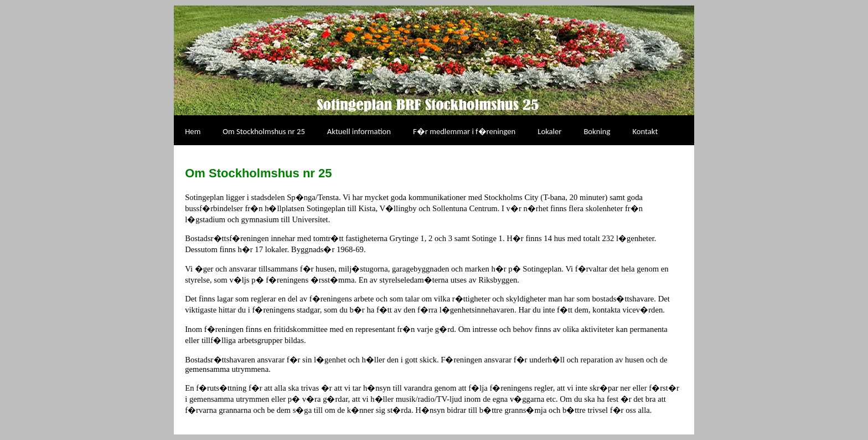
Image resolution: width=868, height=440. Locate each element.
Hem (193, 131)
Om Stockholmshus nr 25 (263, 131)
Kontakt (645, 131)
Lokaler (549, 131)
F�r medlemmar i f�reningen (464, 131)
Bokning (597, 131)
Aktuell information (359, 131)
